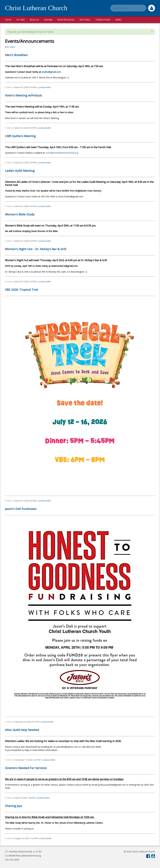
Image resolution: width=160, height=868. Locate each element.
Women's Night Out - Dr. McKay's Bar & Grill (36, 249)
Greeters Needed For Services (26, 768)
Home (8, 20)
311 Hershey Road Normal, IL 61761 (23, 852)
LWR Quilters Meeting (20, 136)
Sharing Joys (14, 806)
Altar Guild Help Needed (22, 730)
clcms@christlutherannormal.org (62, 153)
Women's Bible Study (20, 214)
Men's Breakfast (16, 55)
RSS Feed (10, 47)
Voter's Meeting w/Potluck (23, 95)
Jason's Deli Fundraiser (21, 509)
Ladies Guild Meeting (20, 171)
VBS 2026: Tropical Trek (21, 290)
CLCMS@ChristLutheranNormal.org (23, 856)
